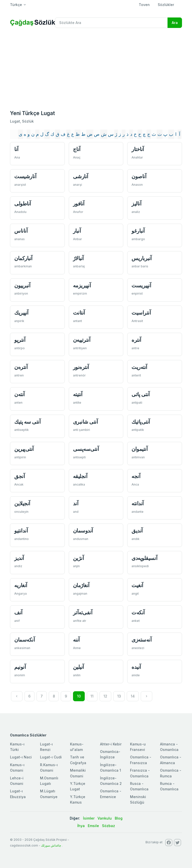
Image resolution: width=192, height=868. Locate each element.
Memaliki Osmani (78, 773)
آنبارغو (138, 231)
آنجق (19, 476)
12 (105, 696)
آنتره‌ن (21, 367)
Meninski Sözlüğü (138, 799)
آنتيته (78, 394)
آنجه (136, 476)
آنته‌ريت (139, 367)
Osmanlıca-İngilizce (110, 754)
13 (119, 696)
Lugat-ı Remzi (46, 747)
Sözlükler (166, 5)
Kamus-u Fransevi (138, 747)
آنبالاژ (78, 258)
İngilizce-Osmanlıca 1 (110, 768)
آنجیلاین (22, 503)
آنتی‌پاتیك (141, 422)
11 (92, 696)
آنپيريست (141, 285)
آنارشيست (25, 176)
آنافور (79, 204)
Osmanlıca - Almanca (171, 760)
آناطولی (23, 204)
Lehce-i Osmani (17, 781)
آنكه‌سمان (24, 640)
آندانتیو (21, 531)
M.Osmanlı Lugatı (49, 781)
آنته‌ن (19, 394)
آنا (16, 149)
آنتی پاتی (141, 394)
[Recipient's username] (111, 23)
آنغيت (137, 585)
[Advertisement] (96, 69)
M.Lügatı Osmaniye (49, 794)
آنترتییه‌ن (82, 340)
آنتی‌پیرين (24, 449)
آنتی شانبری (85, 422)
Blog (119, 818)
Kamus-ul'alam (77, 747)
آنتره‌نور (81, 367)
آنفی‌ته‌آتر (83, 612)
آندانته (138, 503)
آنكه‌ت (138, 612)
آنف (18, 612)
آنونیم (20, 667)
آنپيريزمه (82, 285)
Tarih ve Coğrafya (78, 760)
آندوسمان (83, 531)
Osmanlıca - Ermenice (111, 794)
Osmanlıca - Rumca (171, 773)
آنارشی (81, 176)
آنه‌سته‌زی (141, 640)
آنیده (136, 667)
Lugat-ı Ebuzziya (18, 794)
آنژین (78, 558)
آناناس (21, 231)
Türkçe (16, 5)
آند (76, 503)
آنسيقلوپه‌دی (144, 558)
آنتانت (79, 313)
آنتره (136, 340)
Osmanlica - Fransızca (141, 760)
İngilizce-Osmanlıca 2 (111, 781)
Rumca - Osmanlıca (169, 786)
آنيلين (78, 667)
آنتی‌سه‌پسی (86, 449)
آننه (76, 640)
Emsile (93, 826)
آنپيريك (21, 313)
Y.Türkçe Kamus (78, 799)
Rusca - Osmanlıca (139, 786)
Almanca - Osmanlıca (169, 747)
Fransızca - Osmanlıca (140, 773)
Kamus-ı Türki (17, 747)
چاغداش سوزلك (51, 845)
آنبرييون (22, 285)
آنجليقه (80, 476)
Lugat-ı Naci (21, 757)
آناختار (138, 149)
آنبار (77, 231)
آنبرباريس (142, 258)
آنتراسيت (141, 313)
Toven (144, 5)
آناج (77, 149)
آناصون (139, 176)
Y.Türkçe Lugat (78, 786)
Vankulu (105, 818)
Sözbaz (108, 826)
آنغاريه (21, 585)
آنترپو (20, 340)
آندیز (19, 558)
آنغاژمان (81, 585)
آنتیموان (139, 449)
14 (133, 696)
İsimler (89, 818)
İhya (81, 826)
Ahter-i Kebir (111, 744)
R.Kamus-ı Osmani (49, 768)
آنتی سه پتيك (27, 422)
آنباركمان (23, 258)
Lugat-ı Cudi (51, 757)
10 (79, 696)
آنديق (137, 531)
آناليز (136, 204)
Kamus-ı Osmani (17, 768)
